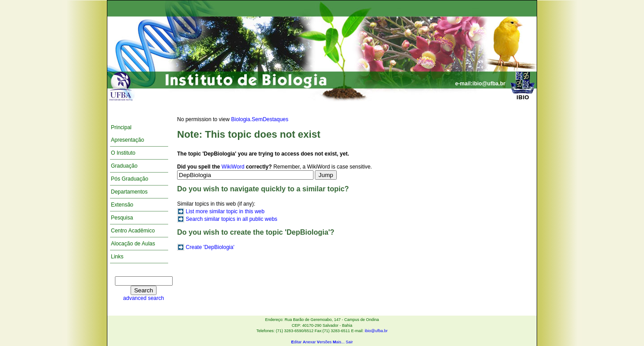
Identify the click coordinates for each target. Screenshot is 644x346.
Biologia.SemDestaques (260, 119)
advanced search (143, 298)
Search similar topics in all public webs (231, 219)
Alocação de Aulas (133, 244)
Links (117, 257)
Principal (121, 127)
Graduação (124, 166)
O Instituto (123, 153)
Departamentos (129, 192)
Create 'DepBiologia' (210, 247)
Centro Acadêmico (133, 231)
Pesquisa (122, 218)
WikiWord (233, 167)
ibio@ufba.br (376, 331)
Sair (349, 342)
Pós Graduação (129, 179)
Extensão (122, 205)
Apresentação (127, 140)
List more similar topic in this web (225, 211)
